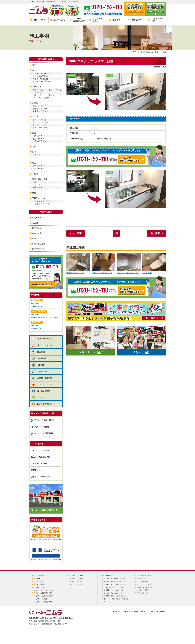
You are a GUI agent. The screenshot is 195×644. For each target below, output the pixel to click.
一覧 (116, 233)
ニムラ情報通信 (142, 581)
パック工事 (37, 87)
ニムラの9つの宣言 (39, 464)
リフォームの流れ (42, 427)
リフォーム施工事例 (144, 576)
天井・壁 (37, 155)
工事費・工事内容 (42, 378)
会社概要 (38, 365)
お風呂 (35, 103)
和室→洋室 (37, 187)
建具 (34, 163)
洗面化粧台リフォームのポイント (116, 587)
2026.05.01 (46, 314)
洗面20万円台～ (39, 139)
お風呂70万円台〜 (40, 109)
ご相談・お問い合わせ (145, 587)
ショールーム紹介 (156, 20)
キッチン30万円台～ (41, 73)
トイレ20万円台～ (40, 122)
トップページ (39, 576)
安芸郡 (35, 223)
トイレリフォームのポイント (114, 584)
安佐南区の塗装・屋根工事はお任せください (46, 533)
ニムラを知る (58, 20)
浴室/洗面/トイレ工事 (78, 263)
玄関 (34, 65)
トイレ (35, 116)
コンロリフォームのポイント (114, 593)
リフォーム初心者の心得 (43, 593)
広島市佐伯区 (38, 228)
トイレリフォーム (76, 584)
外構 (34, 193)
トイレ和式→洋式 (40, 128)
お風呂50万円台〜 (40, 106)
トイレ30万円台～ (40, 125)
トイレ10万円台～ (40, 120)
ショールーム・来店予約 (145, 584)
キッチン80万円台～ (41, 79)
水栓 (34, 146)
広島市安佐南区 (39, 244)
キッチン (36, 70)
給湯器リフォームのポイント (114, 590)
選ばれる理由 (39, 584)
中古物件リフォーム (41, 204)
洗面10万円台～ (39, 136)
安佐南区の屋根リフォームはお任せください (46, 553)
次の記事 (77, 233)
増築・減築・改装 (40, 179)
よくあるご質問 (41, 391)
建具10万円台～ (39, 166)
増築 (35, 182)
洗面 (34, 133)
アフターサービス (42, 384)
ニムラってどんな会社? (41, 450)
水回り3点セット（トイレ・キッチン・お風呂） (47, 91)
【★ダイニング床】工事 (103, 263)
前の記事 (155, 233)
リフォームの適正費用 (43, 433)
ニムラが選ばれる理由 (77, 20)
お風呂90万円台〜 (40, 111)
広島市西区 (37, 218)
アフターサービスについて (44, 590)
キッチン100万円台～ (42, 81)
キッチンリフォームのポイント (115, 578)
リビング (37, 185)
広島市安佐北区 (39, 249)
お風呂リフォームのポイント (114, 581)
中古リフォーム (39, 198)
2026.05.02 (46, 303)
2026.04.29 (46, 325)
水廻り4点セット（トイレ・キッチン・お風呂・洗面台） (47, 96)
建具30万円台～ (39, 169)
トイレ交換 (154, 263)
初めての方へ (38, 20)
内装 (34, 152)
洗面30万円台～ (39, 141)
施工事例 (115, 20)
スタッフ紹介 (40, 371)
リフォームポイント (110, 576)
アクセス (38, 397)
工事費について (40, 587)
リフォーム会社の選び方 (44, 420)
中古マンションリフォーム (129, 263)
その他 (35, 174)
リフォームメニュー (96, 20)
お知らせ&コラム (42, 404)
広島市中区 (37, 239)
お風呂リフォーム (76, 581)
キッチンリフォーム (77, 578)
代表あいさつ (37, 470)
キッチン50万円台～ (41, 76)
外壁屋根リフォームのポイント (115, 596)
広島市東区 (37, 233)
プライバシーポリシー (40, 477)
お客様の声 (135, 20)
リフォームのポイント (44, 339)
